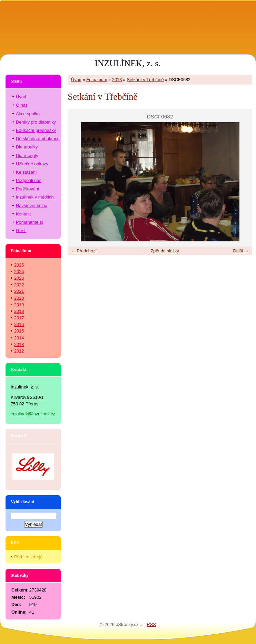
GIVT (21, 230)
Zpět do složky (165, 251)
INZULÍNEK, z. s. (127, 63)
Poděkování (28, 189)
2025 (19, 265)
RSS (151, 624)
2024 (19, 272)
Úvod (76, 80)
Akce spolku (28, 114)
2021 (19, 291)
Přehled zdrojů (28, 557)
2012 (19, 351)
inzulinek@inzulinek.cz (33, 414)
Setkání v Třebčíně (145, 80)
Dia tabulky (27, 147)
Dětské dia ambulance (38, 139)
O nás (22, 105)
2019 (19, 305)
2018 (19, 311)
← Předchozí (84, 251)
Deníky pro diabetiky (36, 122)
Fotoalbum (97, 80)
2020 (19, 298)
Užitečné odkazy (32, 164)
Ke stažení (26, 172)
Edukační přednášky (36, 130)
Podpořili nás (29, 180)
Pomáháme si (29, 222)
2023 (19, 278)
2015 (19, 331)
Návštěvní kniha (32, 206)
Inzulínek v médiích (35, 197)
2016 (19, 324)
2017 (19, 318)
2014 (19, 338)
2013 (117, 80)
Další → (241, 251)
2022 (19, 285)
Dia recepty (27, 156)
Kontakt (23, 214)
